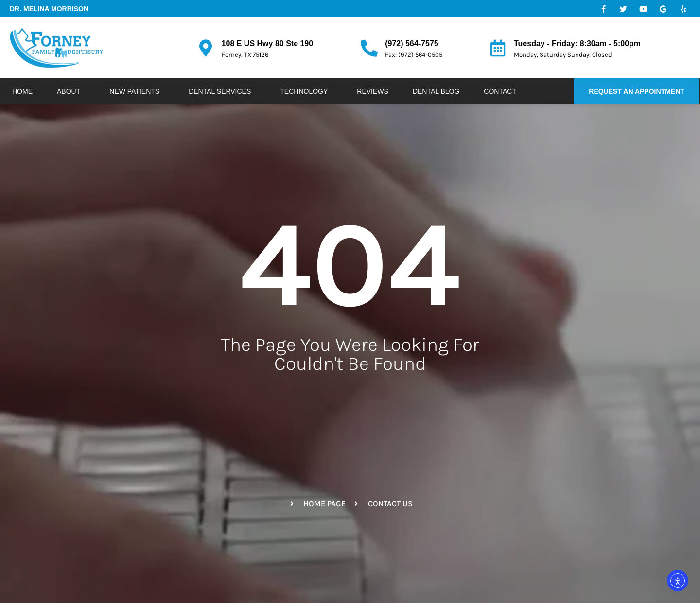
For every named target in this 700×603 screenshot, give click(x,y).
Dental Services (222, 91)
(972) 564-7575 (411, 43)
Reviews (373, 91)
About (71, 91)
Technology (306, 91)
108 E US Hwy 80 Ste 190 (268, 43)
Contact (500, 91)
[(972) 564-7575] (369, 48)
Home (22, 91)
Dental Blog (436, 91)
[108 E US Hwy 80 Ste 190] (206, 48)
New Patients (137, 91)
